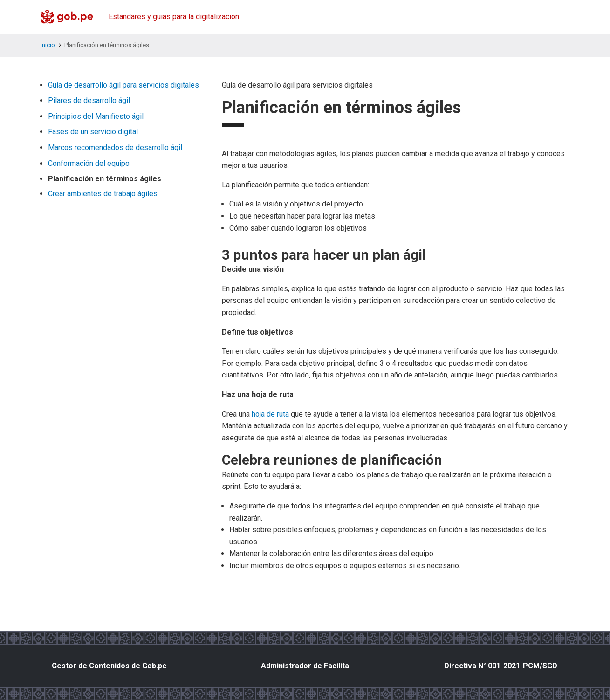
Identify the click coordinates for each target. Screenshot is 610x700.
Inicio (48, 45)
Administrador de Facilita (305, 666)
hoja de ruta (270, 414)
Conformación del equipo (89, 163)
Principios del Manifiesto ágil (96, 116)
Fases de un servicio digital (93, 132)
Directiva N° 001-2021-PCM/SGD (501, 666)
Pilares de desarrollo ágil (89, 100)
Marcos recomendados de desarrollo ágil (115, 148)
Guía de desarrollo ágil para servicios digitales (123, 85)
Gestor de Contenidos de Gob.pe (109, 666)
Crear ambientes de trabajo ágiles (103, 194)
